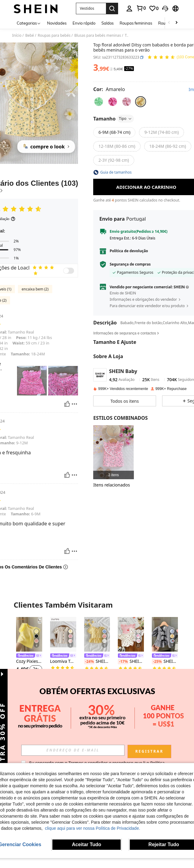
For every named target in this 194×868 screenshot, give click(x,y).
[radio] (99, 102)
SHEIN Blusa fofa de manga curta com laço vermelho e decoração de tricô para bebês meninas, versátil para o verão (63, 739)
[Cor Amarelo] (109, 89)
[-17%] (123, 662)
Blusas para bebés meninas (98, 36)
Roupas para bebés (54, 36)
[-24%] (89, 662)
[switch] (69, 271)
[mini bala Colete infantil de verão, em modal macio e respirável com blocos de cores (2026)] (29, 711)
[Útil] (67, 404)
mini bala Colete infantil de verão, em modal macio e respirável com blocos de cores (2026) (29, 739)
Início (17, 36)
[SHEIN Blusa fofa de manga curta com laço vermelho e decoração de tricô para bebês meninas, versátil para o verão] (63, 711)
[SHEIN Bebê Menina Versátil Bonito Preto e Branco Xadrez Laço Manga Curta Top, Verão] (165, 634)
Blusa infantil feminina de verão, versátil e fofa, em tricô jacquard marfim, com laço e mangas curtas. (131, 739)
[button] (91, 8)
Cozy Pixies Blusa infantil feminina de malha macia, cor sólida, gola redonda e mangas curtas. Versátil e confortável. (29, 661)
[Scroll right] (176, 23)
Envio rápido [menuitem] (84, 23)
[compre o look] (46, 147)
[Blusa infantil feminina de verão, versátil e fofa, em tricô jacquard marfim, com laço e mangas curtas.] (131, 711)
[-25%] (157, 662)
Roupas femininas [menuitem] (136, 23)
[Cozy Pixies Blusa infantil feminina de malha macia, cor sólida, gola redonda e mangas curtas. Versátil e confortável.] (29, 634)
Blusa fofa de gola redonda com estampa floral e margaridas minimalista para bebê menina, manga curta (165, 733)
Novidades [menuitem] (57, 23)
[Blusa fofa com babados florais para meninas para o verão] (113, 452)
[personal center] (129, 8)
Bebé (30, 36)
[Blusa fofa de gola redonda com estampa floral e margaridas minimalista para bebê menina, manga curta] (165, 711)
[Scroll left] (169, 23)
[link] (141, 8)
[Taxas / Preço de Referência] (111, 69)
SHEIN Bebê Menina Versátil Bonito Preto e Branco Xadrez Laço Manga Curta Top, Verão (165, 662)
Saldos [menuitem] (107, 23)
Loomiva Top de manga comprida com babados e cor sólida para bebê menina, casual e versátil (63, 661)
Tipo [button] (126, 119)
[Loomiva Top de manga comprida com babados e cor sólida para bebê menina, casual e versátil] (63, 634)
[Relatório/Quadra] (74, 404)
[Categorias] (29, 23)
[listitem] (113, 452)
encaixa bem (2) (35, 289)
